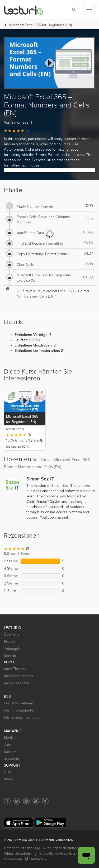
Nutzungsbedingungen (62, 848)
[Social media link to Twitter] (17, 801)
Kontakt (10, 656)
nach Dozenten (16, 683)
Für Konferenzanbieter (22, 718)
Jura (8, 745)
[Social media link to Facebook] (7, 801)
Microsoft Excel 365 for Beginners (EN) (40, 25)
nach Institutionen (18, 676)
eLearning (12, 759)
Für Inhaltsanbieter (19, 710)
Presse (10, 642)
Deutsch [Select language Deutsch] (36, 859)
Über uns (12, 634)
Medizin (10, 738)
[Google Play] (50, 823)
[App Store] (18, 823)
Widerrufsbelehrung (20, 854)
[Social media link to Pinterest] (26, 801)
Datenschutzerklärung (22, 848)
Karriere (10, 752)
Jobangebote (15, 649)
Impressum (13, 859)
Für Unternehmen (19, 703)
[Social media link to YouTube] (36, 801)
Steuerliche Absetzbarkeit (60, 854)
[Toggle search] (74, 10)
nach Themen (15, 669)
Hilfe (8, 772)
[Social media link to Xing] (45, 801)
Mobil (8, 779)
